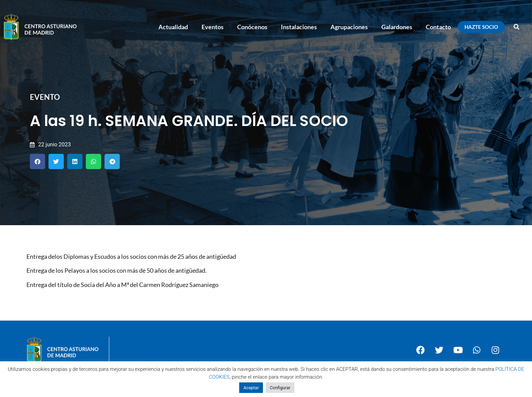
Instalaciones (299, 27)
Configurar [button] (280, 388)
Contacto (438, 27)
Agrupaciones (349, 27)
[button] (517, 27)
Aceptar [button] (251, 388)
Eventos (213, 27)
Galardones (397, 27)
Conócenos (252, 27)
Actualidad (173, 27)
